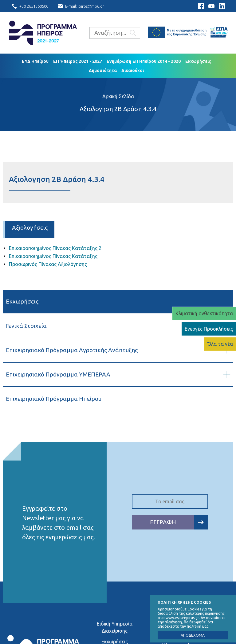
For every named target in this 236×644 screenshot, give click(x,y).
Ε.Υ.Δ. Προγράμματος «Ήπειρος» (43, 33)
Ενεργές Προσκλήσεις (209, 329)
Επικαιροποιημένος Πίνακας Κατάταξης (53, 256)
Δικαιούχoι (133, 70)
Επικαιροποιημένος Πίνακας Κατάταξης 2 (55, 248)
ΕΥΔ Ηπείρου (35, 61)
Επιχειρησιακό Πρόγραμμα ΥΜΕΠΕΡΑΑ (58, 374)
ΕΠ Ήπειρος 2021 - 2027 (78, 61)
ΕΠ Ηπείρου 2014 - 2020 (157, 61)
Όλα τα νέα (220, 344)
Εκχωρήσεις (198, 61)
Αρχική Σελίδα (118, 96)
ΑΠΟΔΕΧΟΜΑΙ (193, 635)
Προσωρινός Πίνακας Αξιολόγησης (48, 264)
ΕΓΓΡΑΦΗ (179, 522)
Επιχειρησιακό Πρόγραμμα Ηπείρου (54, 399)
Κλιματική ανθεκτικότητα (204, 313)
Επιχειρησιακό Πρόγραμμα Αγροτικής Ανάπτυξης (72, 350)
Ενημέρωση (119, 61)
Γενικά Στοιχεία (26, 326)
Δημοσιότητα (103, 70)
